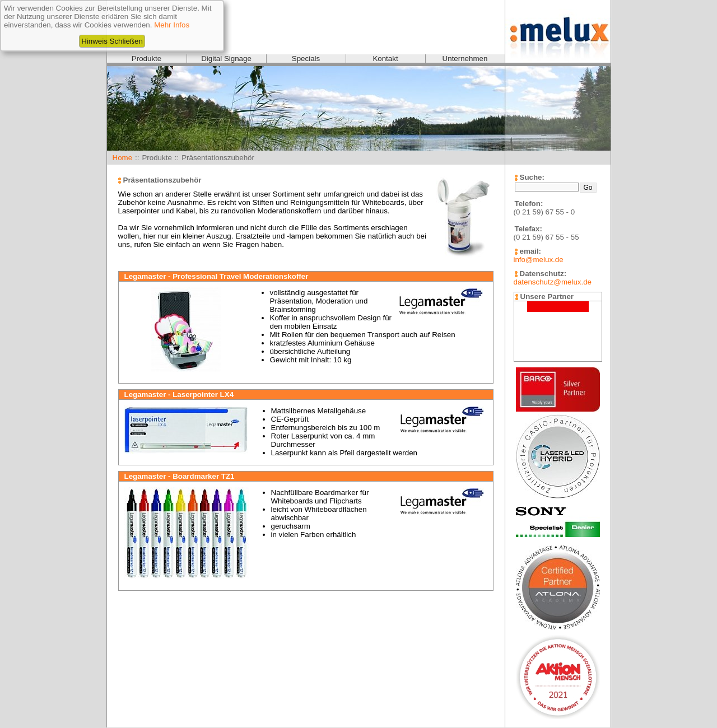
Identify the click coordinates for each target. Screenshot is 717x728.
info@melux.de (539, 260)
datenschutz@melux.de (553, 282)
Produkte (146, 59)
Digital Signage (226, 59)
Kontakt (385, 59)
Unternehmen (465, 59)
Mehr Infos (172, 25)
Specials (306, 59)
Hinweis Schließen (112, 41)
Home (123, 158)
